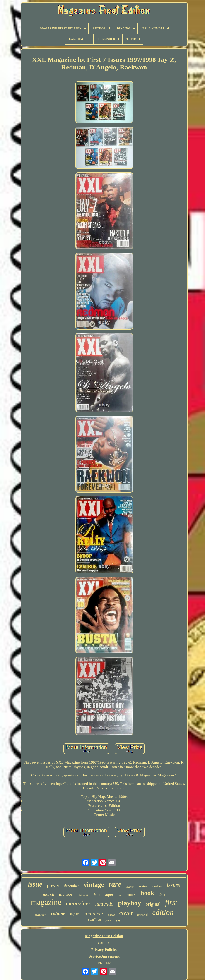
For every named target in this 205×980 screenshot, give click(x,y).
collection (40, 915)
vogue (109, 895)
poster (108, 920)
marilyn (83, 894)
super (74, 914)
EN (100, 963)
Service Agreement (104, 956)
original (153, 904)
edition (163, 912)
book (147, 893)
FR (108, 963)
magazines (78, 903)
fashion (130, 887)
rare (115, 884)
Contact (104, 943)
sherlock (157, 886)
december (71, 886)
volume (58, 914)
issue (35, 884)
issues (174, 885)
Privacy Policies (104, 950)
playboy (130, 903)
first (171, 903)
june (97, 895)
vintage (94, 884)
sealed (143, 886)
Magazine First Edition (104, 936)
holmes (131, 895)
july (118, 920)
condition (95, 920)
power (53, 885)
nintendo (104, 904)
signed (111, 915)
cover (126, 913)
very (120, 895)
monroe (65, 894)
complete (93, 913)
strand (142, 915)
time (162, 894)
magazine (46, 902)
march (49, 894)
